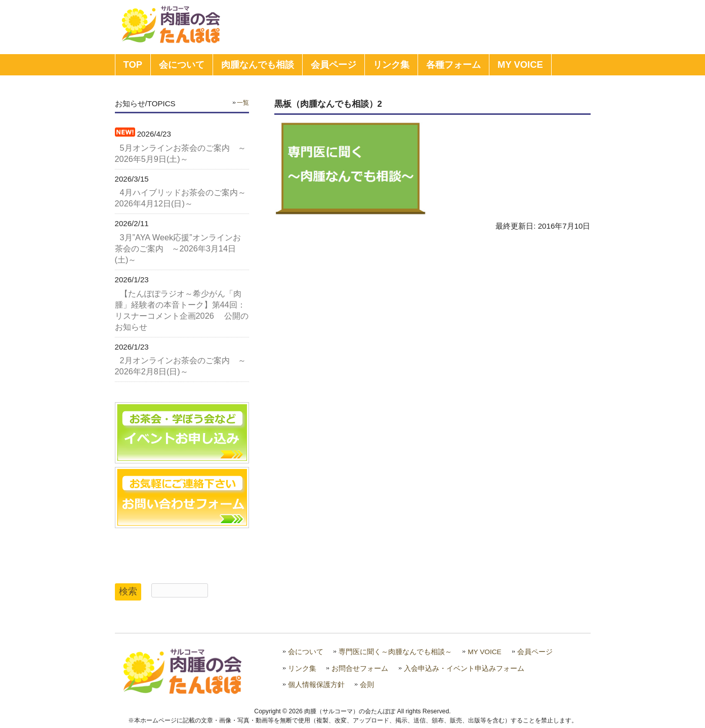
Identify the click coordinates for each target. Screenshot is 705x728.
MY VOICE (485, 652)
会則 (367, 685)
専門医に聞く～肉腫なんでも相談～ (395, 652)
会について (306, 652)
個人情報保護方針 (316, 685)
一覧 (243, 103)
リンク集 (302, 669)
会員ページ (535, 652)
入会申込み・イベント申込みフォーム (464, 669)
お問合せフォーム (360, 669)
